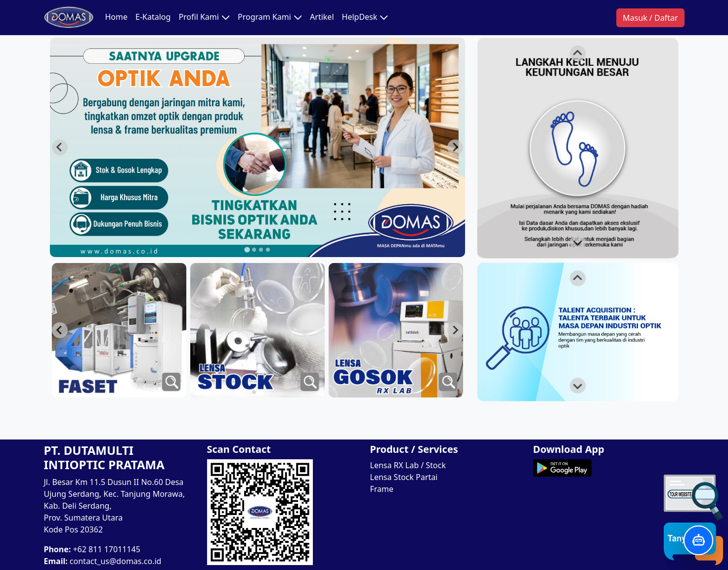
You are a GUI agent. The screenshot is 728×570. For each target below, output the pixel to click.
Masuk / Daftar (650, 18)
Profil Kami (204, 17)
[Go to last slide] (60, 147)
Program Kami (270, 17)
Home (117, 17)
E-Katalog (153, 17)
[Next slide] (455, 147)
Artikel (322, 17)
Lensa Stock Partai (404, 477)
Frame (382, 489)
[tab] (247, 249)
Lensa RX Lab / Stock (408, 465)
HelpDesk (365, 17)
